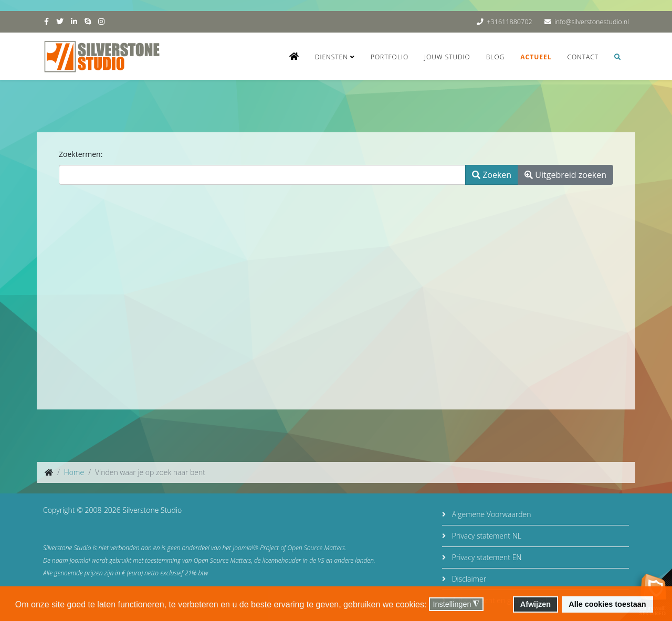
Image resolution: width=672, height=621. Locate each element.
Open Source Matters (317, 548)
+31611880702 (509, 22)
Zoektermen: (81, 154)
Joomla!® (245, 548)
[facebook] (46, 21)
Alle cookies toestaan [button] (607, 604)
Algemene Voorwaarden (490, 514)
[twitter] (60, 21)
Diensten (332, 57)
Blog (496, 57)
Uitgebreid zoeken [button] (565, 175)
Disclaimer (468, 579)
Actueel (536, 57)
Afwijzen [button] (535, 604)
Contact (583, 57)
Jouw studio (447, 57)
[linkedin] (74, 21)
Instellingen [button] (456, 604)
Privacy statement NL (486, 536)
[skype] (88, 21)
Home (74, 472)
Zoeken (492, 175)
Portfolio (390, 57)
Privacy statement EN (486, 557)
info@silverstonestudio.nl (592, 22)
